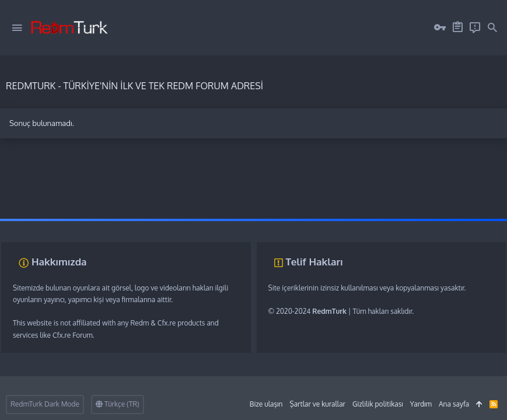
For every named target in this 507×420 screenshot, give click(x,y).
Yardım (421, 404)
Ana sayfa (454, 404)
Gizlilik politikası (378, 404)
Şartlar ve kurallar (317, 404)
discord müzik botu (176, 224)
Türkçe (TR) (118, 404)
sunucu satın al (121, 224)
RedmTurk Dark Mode (45, 404)
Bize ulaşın (266, 404)
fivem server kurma (30, 224)
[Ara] (492, 28)
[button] (17, 28)
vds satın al (79, 224)
